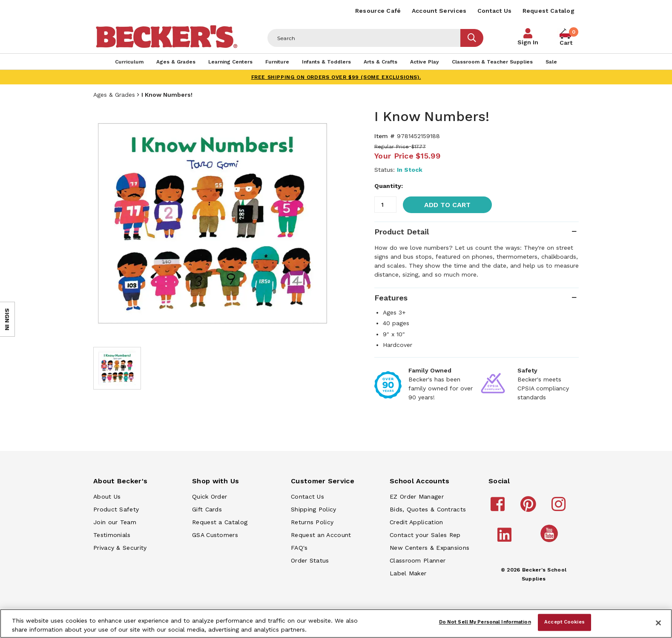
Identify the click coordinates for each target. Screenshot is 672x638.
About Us (107, 497)
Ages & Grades (114, 95)
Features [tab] (391, 298)
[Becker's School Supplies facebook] (499, 508)
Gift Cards (207, 509)
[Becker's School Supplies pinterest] (530, 508)
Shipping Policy (314, 509)
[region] (336, 624)
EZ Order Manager (417, 497)
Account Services (439, 11)
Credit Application (416, 522)
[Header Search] (364, 38)
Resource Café (378, 11)
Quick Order (210, 497)
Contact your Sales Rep (425, 535)
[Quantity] (385, 205)
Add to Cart (447, 205)
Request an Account (321, 535)
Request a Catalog (220, 522)
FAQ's (299, 548)
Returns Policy (312, 522)
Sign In (528, 42)
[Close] (658, 623)
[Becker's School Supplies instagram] (560, 508)
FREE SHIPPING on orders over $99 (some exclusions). (336, 77)
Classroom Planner (418, 560)
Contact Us (495, 11)
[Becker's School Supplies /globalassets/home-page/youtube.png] (551, 542)
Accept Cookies (564, 622)
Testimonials (112, 535)
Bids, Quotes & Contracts (428, 509)
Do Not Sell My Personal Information (485, 622)
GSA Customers (215, 535)
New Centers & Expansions (429, 548)
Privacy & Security (120, 548)
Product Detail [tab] (402, 232)
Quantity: (389, 186)
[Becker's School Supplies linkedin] (506, 539)
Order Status (310, 560)
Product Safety (116, 509)
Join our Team (115, 522)
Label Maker (408, 573)
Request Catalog (549, 11)
